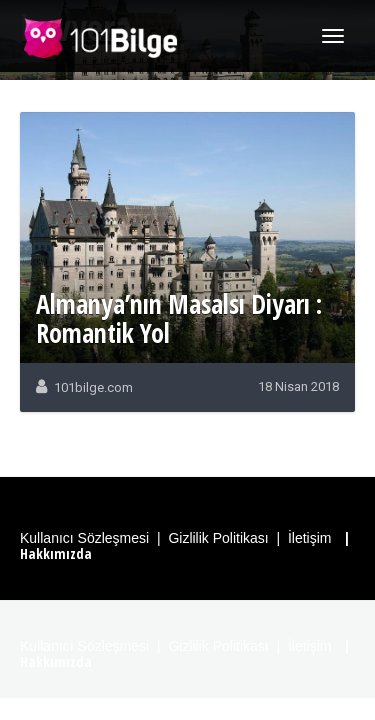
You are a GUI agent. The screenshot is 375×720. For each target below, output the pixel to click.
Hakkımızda (56, 553)
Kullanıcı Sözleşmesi (84, 538)
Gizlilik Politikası (218, 538)
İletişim (310, 538)
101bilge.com (93, 387)
